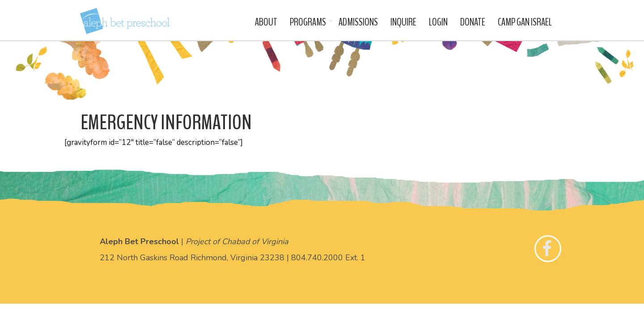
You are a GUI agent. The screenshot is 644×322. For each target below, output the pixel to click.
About (266, 22)
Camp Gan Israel (525, 22)
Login (438, 22)
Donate (473, 22)
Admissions (358, 22)
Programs (308, 22)
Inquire (403, 22)
